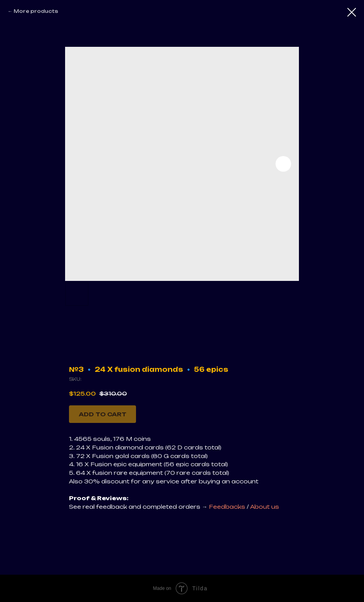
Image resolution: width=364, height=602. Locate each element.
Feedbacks (228, 507)
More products (36, 11)
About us (265, 507)
